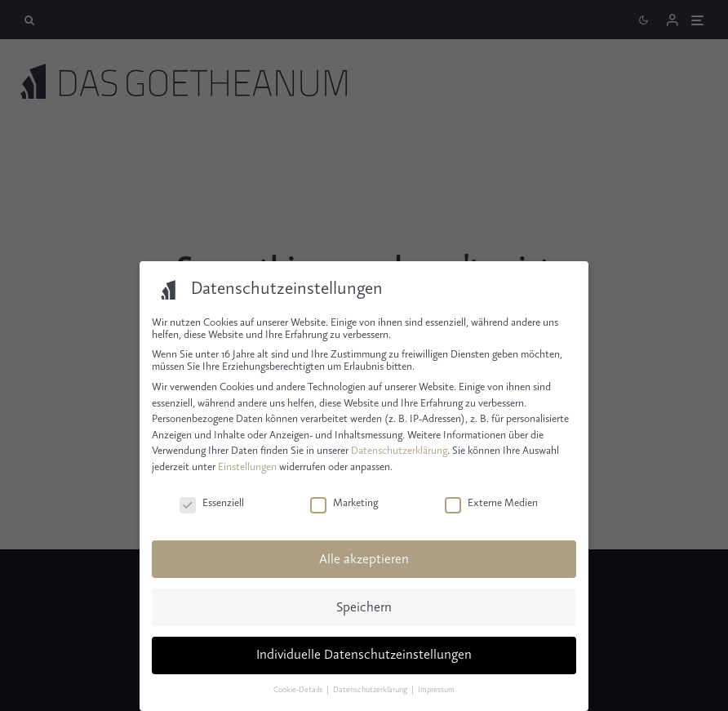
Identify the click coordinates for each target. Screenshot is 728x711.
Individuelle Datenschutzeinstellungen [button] (364, 655)
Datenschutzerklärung (399, 451)
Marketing (344, 503)
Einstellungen (247, 467)
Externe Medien (491, 503)
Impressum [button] (436, 690)
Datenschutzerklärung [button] (371, 690)
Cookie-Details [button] (299, 690)
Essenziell (212, 503)
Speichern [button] (364, 608)
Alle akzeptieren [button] (364, 560)
